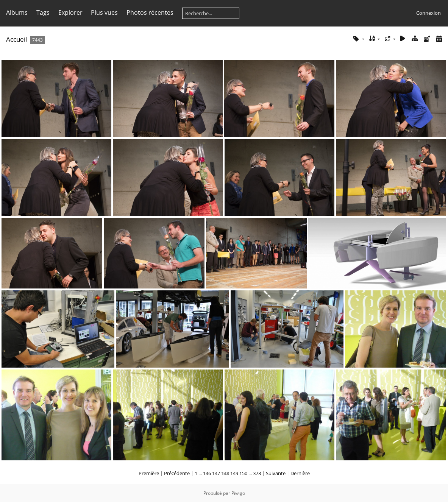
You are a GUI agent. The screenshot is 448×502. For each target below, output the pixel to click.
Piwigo (238, 493)
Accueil (16, 39)
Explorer (70, 12)
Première (149, 473)
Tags (43, 12)
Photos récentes (150, 12)
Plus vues (104, 12)
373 (257, 473)
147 (216, 473)
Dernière (300, 473)
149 (234, 473)
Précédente (177, 473)
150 (243, 473)
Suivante (276, 473)
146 (207, 473)
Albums (17, 12)
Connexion (428, 13)
